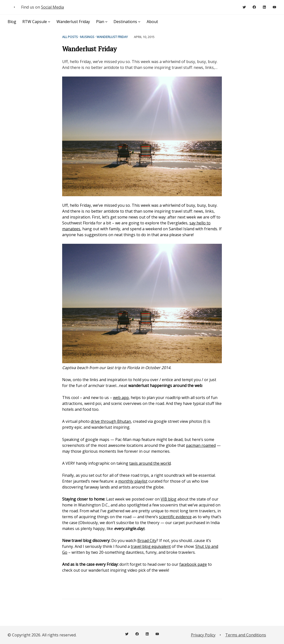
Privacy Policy (203, 635)
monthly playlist (133, 481)
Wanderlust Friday (112, 37)
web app (121, 398)
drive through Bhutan (111, 421)
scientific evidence (175, 517)
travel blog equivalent (151, 546)
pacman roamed (201, 445)
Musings (87, 37)
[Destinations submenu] (139, 22)
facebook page (193, 564)
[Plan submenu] (106, 22)
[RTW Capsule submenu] (49, 22)
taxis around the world (150, 463)
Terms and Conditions (246, 635)
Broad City (147, 541)
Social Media (52, 7)
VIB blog (169, 499)
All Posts (70, 37)
